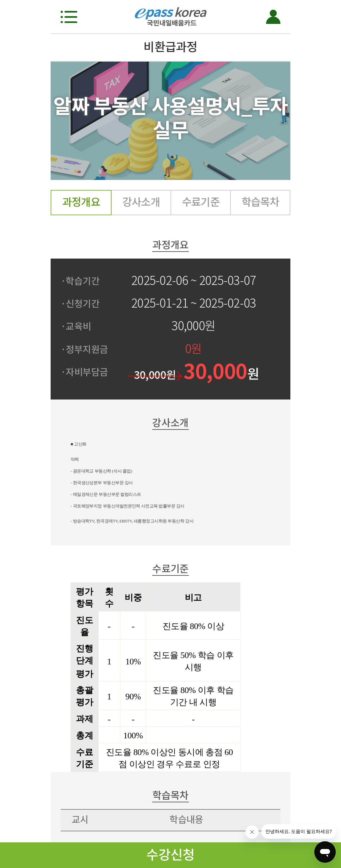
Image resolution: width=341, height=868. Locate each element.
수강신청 (170, 855)
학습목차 (260, 202)
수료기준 (201, 202)
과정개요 (81, 202)
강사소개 (141, 202)
